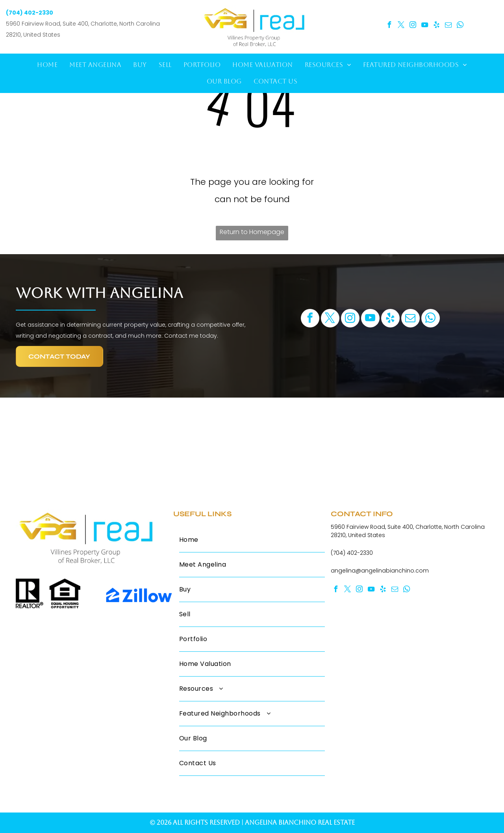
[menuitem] (47, 65)
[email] (448, 26)
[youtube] (425, 26)
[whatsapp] (460, 26)
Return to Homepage (252, 232)
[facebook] (389, 26)
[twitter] (401, 26)
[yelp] (437, 26)
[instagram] (413, 26)
